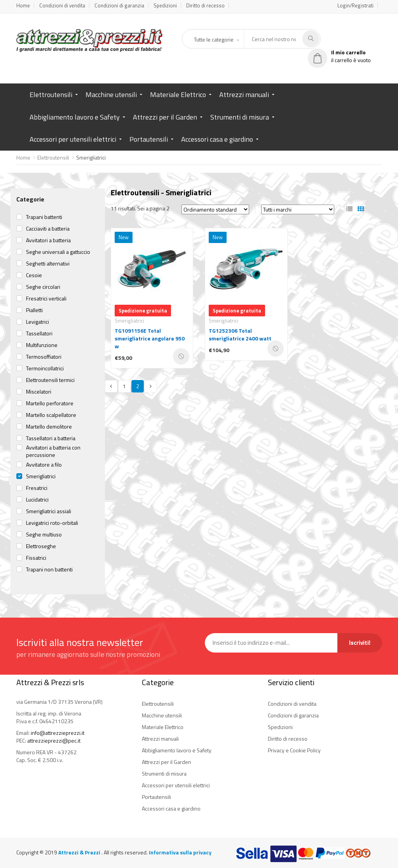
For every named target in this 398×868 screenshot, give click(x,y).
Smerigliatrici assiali (49, 511)
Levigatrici (38, 322)
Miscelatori (39, 392)
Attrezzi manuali (244, 95)
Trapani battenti (44, 217)
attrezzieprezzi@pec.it (54, 740)
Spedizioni (165, 5)
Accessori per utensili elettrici (73, 139)
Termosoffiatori (44, 357)
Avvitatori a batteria (48, 240)
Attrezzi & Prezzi (80, 852)
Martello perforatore (50, 403)
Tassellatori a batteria (51, 438)
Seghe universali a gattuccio (58, 252)
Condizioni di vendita (62, 5)
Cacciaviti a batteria (48, 229)
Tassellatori (39, 333)
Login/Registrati (355, 5)
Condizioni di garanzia (119, 5)
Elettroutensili (51, 95)
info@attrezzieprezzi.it (58, 733)
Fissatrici (36, 558)
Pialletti (34, 310)
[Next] (151, 386)
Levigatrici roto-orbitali (52, 523)
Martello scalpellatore (51, 415)
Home (23, 5)
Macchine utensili (111, 95)
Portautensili (149, 139)
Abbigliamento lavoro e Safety (75, 117)
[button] (216, 40)
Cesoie (34, 275)
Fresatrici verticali (46, 299)
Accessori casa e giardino (217, 139)
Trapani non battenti (49, 569)
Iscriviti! (360, 643)
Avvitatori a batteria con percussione (53, 451)
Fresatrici (37, 488)
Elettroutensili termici (50, 380)
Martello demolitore (49, 427)
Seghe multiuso (44, 535)
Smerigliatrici (41, 476)
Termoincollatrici (45, 368)
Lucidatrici (37, 500)
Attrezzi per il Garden (165, 117)
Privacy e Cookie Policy (294, 750)
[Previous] (111, 386)
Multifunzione (42, 345)
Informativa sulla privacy (180, 852)
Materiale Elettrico (178, 95)
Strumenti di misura (240, 117)
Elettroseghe (41, 546)
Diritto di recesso (205, 5)
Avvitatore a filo (44, 465)
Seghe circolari (43, 287)
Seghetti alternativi (48, 264)
